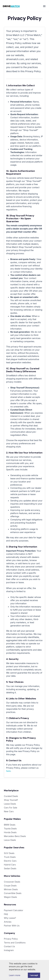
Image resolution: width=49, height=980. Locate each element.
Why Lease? (10, 918)
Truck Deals (10, 857)
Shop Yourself (11, 800)
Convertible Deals (13, 893)
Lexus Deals (10, 840)
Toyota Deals (10, 829)
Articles (8, 922)
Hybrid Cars (10, 865)
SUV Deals (9, 853)
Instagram (9, 950)
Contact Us (9, 946)
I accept (34, 975)
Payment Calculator (14, 910)
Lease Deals (10, 804)
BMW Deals (10, 825)
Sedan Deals (10, 868)
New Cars (9, 811)
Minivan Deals (11, 889)
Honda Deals (10, 832)
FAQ (6, 914)
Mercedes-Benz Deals (15, 836)
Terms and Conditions (15, 943)
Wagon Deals (10, 897)
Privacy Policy (11, 939)
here (8, 771)
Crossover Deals (12, 882)
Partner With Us (12, 926)
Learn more (15, 975)
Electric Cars (10, 861)
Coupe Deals (10, 886)
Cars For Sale (11, 808)
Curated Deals (11, 796)
